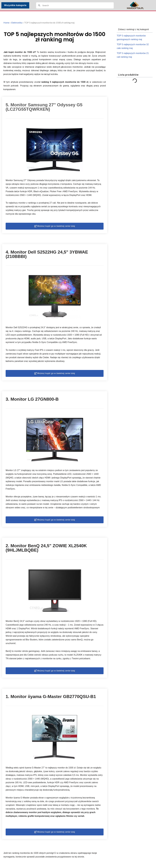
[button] (55, 227)
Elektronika (17, 23)
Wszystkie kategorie (15, 5)
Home (6, 23)
